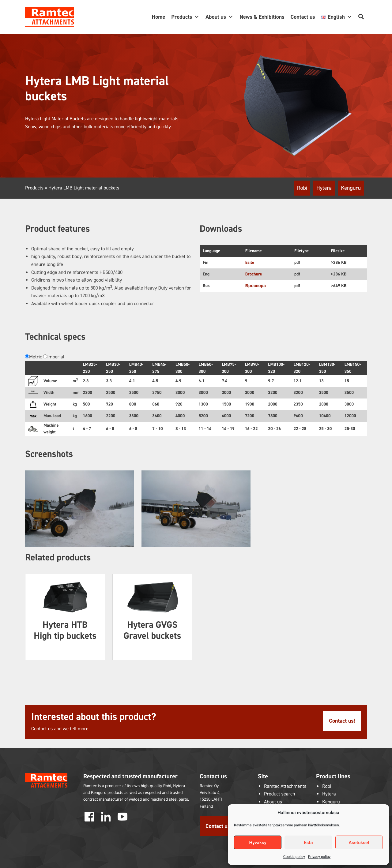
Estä (308, 843)
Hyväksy (258, 843)
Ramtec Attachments (285, 786)
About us (219, 17)
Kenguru (351, 188)
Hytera (324, 188)
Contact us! (342, 721)
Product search (280, 794)
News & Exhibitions (262, 17)
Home (158, 17)
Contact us (303, 17)
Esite (250, 262)
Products (185, 17)
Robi (302, 188)
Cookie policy (294, 857)
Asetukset (359, 843)
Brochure (254, 274)
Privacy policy (319, 857)
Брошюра (256, 286)
